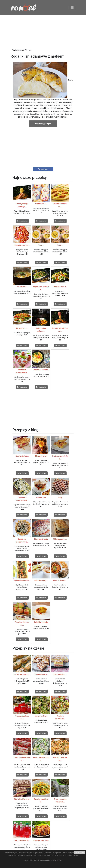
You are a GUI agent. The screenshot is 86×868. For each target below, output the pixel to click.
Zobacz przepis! (22, 221)
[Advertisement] (43, 32)
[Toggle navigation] (72, 7)
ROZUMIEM (80, 853)
